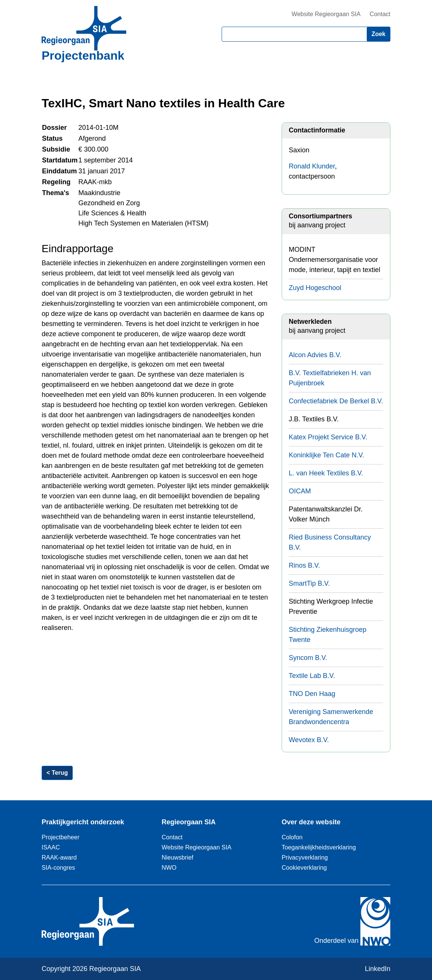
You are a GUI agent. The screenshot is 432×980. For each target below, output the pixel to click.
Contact (380, 14)
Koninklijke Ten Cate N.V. (326, 455)
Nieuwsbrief (178, 857)
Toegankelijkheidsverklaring (319, 847)
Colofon (292, 837)
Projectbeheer (61, 837)
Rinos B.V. (304, 565)
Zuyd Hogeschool (315, 288)
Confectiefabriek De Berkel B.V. (336, 401)
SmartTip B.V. (309, 583)
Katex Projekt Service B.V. (328, 437)
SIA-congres (58, 867)
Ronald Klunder (312, 166)
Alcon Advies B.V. (315, 355)
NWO (169, 867)
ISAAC (51, 847)
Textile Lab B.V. (312, 676)
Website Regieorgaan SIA (326, 14)
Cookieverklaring (304, 867)
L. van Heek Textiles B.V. (326, 473)
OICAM (300, 491)
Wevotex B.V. (309, 740)
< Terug (57, 773)
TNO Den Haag (312, 694)
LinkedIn (378, 969)
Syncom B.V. (308, 658)
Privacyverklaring (305, 857)
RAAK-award (59, 857)
